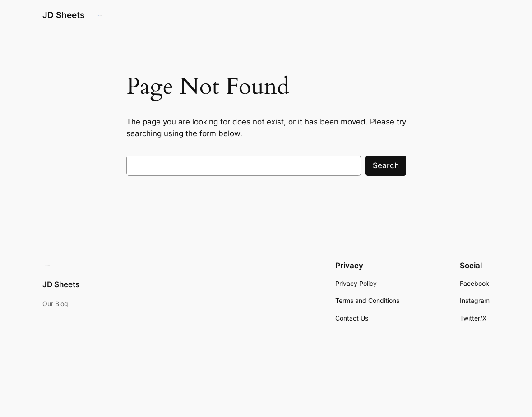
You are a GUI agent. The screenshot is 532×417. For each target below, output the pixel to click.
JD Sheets (63, 15)
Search (386, 165)
